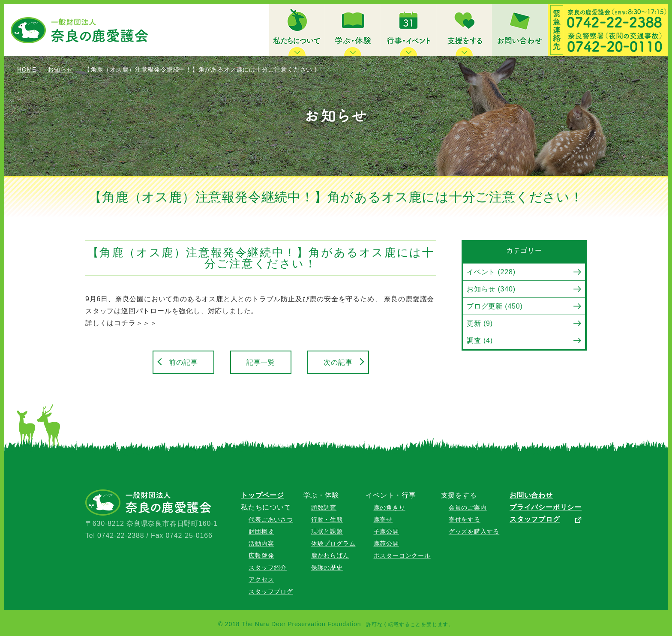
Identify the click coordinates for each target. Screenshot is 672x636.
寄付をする (465, 519)
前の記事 (183, 362)
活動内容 (261, 543)
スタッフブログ (271, 591)
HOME (27, 69)
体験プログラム (333, 543)
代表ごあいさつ (271, 519)
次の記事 (338, 362)
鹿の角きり (390, 507)
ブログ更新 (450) (495, 306)
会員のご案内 (468, 507)
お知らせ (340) (491, 289)
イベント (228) (491, 272)
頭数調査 (324, 507)
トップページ (262, 495)
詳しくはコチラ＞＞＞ (121, 323)
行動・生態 (327, 519)
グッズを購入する (474, 531)
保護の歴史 (327, 567)
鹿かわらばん (330, 555)
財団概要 (261, 531)
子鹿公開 (386, 531)
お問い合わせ (531, 495)
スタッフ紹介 (268, 567)
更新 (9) (480, 323)
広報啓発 (261, 555)
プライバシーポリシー (546, 507)
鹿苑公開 (386, 543)
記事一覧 (261, 362)
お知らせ (60, 69)
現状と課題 (327, 531)
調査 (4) (480, 340)
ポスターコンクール (402, 555)
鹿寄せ (383, 519)
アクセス (261, 579)
